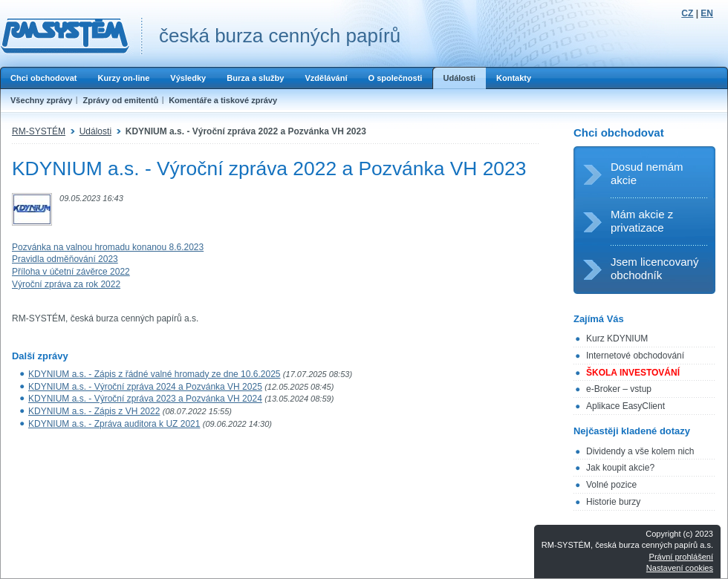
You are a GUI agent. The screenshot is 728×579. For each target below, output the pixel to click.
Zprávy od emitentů (120, 100)
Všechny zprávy (41, 100)
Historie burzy (613, 502)
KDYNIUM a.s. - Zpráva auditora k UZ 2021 (114, 424)
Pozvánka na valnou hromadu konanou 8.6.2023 (108, 247)
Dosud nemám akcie (647, 173)
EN (707, 13)
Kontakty (514, 78)
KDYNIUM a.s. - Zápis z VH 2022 (94, 411)
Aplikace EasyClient (625, 406)
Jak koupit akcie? (620, 468)
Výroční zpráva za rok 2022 (66, 284)
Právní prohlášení (681, 557)
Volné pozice (611, 485)
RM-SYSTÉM (39, 131)
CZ (687, 13)
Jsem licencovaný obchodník (654, 268)
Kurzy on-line (123, 78)
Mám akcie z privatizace (642, 221)
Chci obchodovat (43, 78)
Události (459, 78)
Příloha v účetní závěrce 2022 (71, 272)
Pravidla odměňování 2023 (65, 259)
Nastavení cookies (680, 568)
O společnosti (395, 78)
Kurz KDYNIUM (617, 338)
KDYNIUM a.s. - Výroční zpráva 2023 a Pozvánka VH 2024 (145, 399)
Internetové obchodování (635, 356)
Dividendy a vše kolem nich (640, 451)
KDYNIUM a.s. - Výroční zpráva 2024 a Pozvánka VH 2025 (145, 387)
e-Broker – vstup (619, 389)
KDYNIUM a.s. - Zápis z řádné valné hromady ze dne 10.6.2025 (155, 374)
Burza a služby (255, 78)
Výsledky (188, 78)
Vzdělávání (326, 78)
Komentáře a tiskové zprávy (223, 100)
